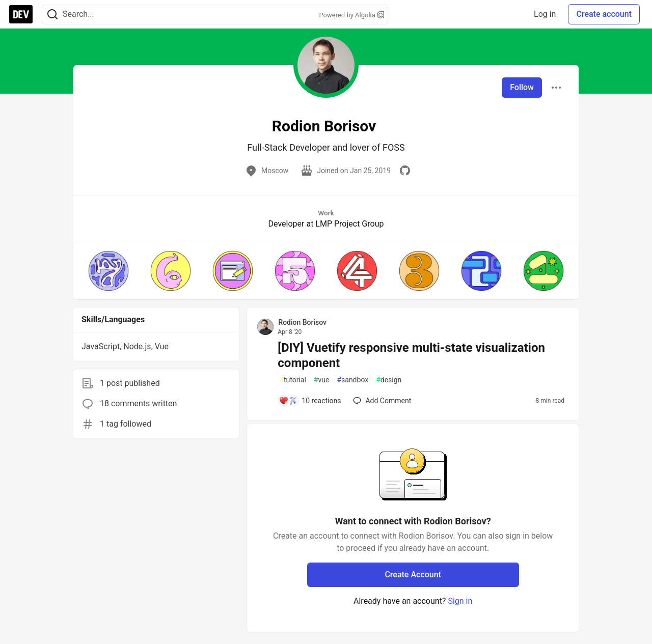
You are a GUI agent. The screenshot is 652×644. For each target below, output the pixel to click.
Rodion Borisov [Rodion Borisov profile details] (302, 322)
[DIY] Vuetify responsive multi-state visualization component (411, 355)
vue (322, 380)
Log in (545, 14)
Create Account (413, 575)
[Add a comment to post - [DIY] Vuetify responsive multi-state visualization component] (310, 401)
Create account (604, 14)
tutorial (293, 380)
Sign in (460, 601)
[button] (108, 271)
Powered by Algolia (351, 15)
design (389, 380)
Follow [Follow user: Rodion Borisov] (522, 87)
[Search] (52, 15)
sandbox (352, 380)
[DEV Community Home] (21, 14)
